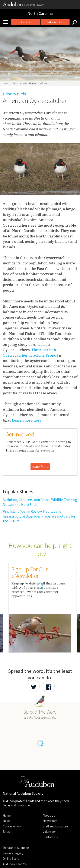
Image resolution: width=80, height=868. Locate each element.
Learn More (40, 467)
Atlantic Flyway (35, 5)
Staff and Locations (56, 826)
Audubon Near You (15, 864)
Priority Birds (14, 94)
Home (7, 815)
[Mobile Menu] (7, 22)
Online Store (11, 859)
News (7, 821)
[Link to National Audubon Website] (13, 5)
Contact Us (50, 837)
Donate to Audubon (16, 848)
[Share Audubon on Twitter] (34, 686)
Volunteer (49, 832)
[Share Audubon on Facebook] (49, 686)
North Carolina (40, 13)
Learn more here (27, 420)
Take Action (55, 22)
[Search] (73, 22)
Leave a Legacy (13, 853)
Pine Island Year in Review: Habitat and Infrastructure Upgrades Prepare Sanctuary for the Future (39, 516)
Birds (6, 832)
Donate (25, 22)
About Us (49, 815)
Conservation (12, 826)
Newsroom (50, 821)
